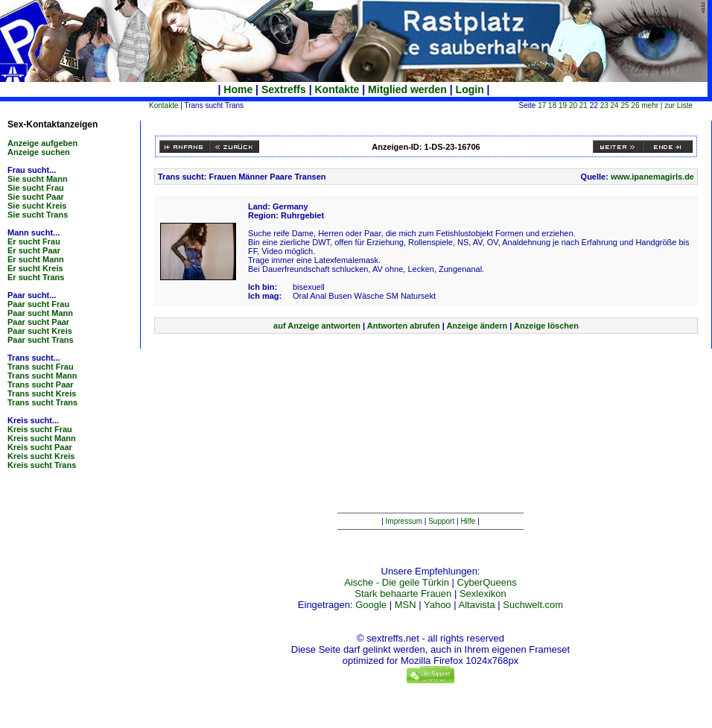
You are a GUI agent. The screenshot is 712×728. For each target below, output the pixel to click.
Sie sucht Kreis (37, 206)
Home (238, 89)
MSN (406, 605)
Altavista (477, 605)
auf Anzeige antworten (317, 326)
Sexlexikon (483, 594)
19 (563, 105)
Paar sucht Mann (40, 313)
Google (371, 605)
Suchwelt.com (533, 605)
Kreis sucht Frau (40, 429)
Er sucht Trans (36, 277)
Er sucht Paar (34, 250)
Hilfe (468, 521)
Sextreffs (284, 89)
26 (635, 105)
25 (624, 105)
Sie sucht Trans (38, 215)
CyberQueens (487, 582)
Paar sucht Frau (38, 304)
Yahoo (438, 605)
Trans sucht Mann (42, 376)
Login (470, 89)
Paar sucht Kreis (40, 331)
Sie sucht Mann (38, 179)
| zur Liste (677, 105)
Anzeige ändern (477, 326)
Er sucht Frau (34, 241)
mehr (650, 105)
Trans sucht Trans (42, 402)
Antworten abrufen (404, 326)
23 (604, 105)
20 (573, 105)
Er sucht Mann (36, 259)
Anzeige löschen (546, 326)
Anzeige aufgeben (42, 143)
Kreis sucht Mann (42, 438)
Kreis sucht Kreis (41, 456)
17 (542, 105)
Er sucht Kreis (35, 268)
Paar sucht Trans (41, 340)
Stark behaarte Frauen (403, 594)
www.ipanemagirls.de (652, 177)
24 (615, 105)
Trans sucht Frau (41, 367)
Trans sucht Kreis (42, 393)
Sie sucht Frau (36, 188)
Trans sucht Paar (41, 384)
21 (584, 105)
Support (441, 521)
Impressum (404, 521)
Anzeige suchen (39, 152)
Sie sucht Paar (36, 197)
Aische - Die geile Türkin (397, 582)
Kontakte (337, 89)
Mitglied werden (407, 89)
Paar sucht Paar (38, 322)
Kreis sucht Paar (40, 447)
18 (552, 105)
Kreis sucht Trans (42, 465)
